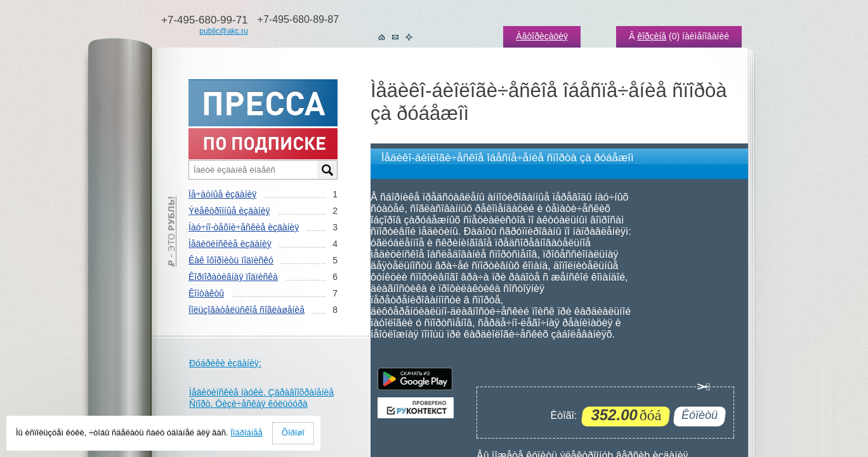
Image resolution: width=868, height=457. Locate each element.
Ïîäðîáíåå (247, 433)
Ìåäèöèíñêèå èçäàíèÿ (230, 244)
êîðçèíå (652, 36)
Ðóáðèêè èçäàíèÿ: (225, 363)
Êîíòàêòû (206, 293)
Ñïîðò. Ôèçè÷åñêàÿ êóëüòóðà (248, 404)
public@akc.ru (223, 31)
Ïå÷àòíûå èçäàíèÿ (222, 194)
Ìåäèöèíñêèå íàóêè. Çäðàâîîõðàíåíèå (261, 392)
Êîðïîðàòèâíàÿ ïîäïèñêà (233, 277)
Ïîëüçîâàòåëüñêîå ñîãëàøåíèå (247, 310)
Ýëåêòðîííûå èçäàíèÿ (229, 211)
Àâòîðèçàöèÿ (542, 36)
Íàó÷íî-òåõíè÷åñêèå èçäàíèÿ (244, 227)
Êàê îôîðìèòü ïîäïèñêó (231, 260)
